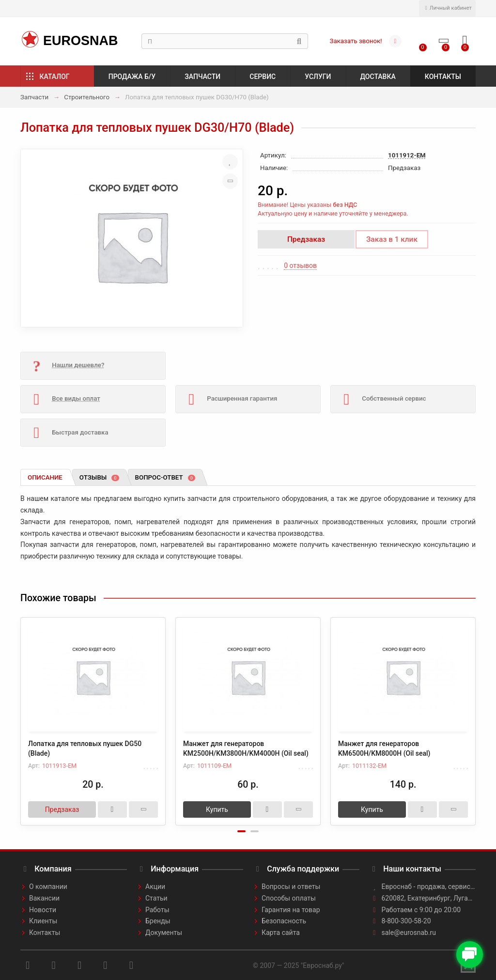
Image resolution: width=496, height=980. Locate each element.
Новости (43, 910)
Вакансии (44, 898)
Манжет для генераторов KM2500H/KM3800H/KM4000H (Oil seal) (246, 748)
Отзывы (99, 477)
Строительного (87, 97)
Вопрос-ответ (165, 477)
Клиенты (43, 921)
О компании (48, 887)
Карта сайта (281, 933)
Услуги (318, 77)
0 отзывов (300, 265)
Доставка (378, 77)
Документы (164, 933)
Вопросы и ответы (291, 887)
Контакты (443, 77)
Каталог (55, 77)
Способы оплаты (289, 898)
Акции (155, 887)
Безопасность (284, 921)
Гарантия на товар (291, 910)
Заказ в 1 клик (392, 239)
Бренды (158, 921)
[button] (241, 831)
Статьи (156, 898)
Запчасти (202, 77)
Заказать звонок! (356, 41)
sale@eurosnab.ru (409, 933)
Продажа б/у (132, 77)
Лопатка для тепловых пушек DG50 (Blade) (85, 748)
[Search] (225, 41)
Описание (45, 477)
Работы (157, 910)
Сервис (263, 77)
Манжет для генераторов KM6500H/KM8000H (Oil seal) (384, 748)
